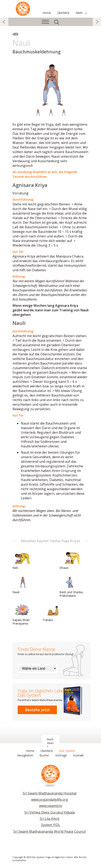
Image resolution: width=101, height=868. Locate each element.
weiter (97, 22)
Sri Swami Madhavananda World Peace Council (49, 831)
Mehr (79, 13)
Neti (22, 561)
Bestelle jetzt (37, 710)
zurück (4, 22)
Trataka (52, 613)
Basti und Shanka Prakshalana (71, 587)
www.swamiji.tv (51, 806)
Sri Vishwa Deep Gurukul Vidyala (50, 812)
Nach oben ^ (50, 743)
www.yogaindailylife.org (50, 799)
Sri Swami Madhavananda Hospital (50, 793)
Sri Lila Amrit (50, 819)
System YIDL (51, 825)
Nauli (22, 585)
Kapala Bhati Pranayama (22, 614)
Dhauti (69, 561)
